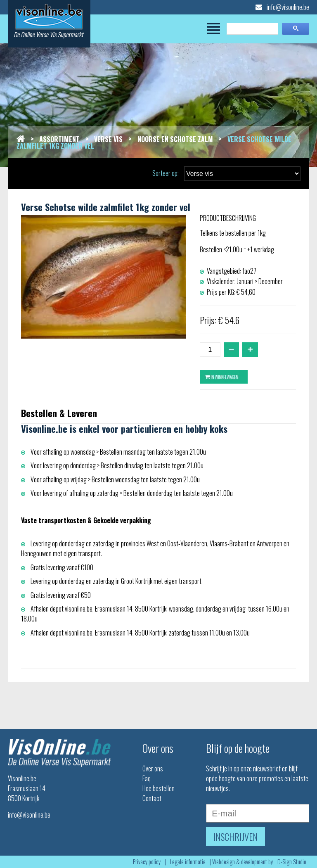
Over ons (153, 768)
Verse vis (108, 139)
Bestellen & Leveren (59, 413)
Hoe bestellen (158, 788)
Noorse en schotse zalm (175, 139)
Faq (147, 778)
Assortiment (59, 139)
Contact (152, 798)
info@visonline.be (282, 7)
